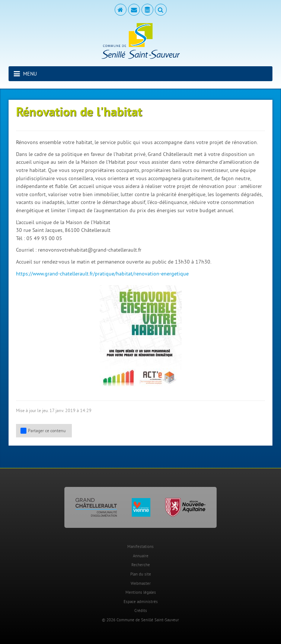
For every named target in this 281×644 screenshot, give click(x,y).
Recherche (141, 565)
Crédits (141, 610)
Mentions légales (141, 592)
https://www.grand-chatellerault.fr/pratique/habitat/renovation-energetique (102, 274)
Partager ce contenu (43, 431)
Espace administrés (141, 602)
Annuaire (141, 556)
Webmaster (141, 583)
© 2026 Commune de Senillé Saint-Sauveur (140, 620)
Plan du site (141, 574)
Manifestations (140, 546)
